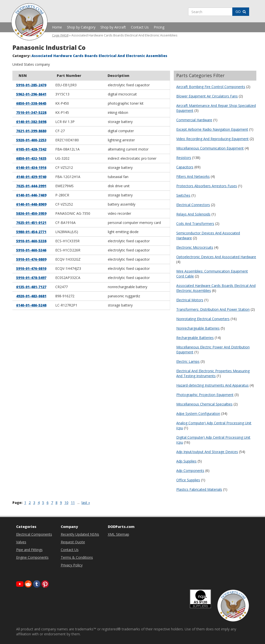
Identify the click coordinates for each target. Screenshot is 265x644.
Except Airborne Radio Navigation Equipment (212, 129)
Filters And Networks (193, 176)
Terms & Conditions (77, 557)
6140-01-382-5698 (31, 122)
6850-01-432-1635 (31, 158)
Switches (183, 195)
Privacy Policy (72, 565)
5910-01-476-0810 (31, 268)
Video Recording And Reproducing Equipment (212, 139)
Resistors (184, 158)
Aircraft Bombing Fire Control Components (211, 87)
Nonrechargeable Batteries (198, 328)
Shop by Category (81, 27)
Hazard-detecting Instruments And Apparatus (212, 385)
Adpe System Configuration (198, 414)
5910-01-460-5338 (31, 241)
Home (57, 27)
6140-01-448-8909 (31, 204)
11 (73, 503)
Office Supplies (188, 480)
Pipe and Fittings (29, 550)
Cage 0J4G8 (60, 35)
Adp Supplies (186, 461)
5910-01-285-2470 (31, 85)
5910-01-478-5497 (31, 278)
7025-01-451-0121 (31, 223)
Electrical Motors (190, 300)
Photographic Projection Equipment (205, 395)
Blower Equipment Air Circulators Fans (207, 96)
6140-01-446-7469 (31, 195)
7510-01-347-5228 (31, 112)
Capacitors (185, 167)
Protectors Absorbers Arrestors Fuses (207, 186)
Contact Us (140, 27)
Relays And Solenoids (193, 214)
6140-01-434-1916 (31, 168)
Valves (21, 542)
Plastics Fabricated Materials (199, 489)
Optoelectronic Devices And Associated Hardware (216, 257)
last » (86, 503)
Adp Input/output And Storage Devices (207, 452)
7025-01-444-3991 (31, 186)
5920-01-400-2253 (31, 140)
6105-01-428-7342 (31, 149)
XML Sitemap (118, 534)
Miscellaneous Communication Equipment (210, 148)
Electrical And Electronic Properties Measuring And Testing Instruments (213, 373)
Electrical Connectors (193, 205)
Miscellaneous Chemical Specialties (204, 404)
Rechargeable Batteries (195, 338)
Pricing (159, 27)
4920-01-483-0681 (31, 296)
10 (66, 503)
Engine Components (32, 557)
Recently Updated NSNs (80, 534)
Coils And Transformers (195, 224)
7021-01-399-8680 (31, 131)
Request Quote (73, 542)
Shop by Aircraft (113, 27)
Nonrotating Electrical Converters (203, 319)
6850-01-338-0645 (31, 103)
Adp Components (190, 471)
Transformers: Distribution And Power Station (213, 309)
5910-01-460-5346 (31, 250)
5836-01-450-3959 (31, 213)
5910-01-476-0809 (31, 259)
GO (241, 12)
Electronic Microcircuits (195, 247)
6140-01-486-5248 (31, 305)
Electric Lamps (188, 361)
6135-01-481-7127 (31, 287)
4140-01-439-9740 (31, 177)
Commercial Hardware (194, 120)
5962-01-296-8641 (31, 94)
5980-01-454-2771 (31, 232)
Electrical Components (34, 534)
